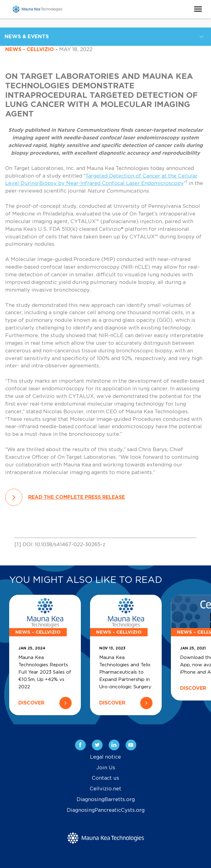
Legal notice (105, 757)
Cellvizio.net (105, 789)
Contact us (105, 778)
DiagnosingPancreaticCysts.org (106, 810)
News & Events (27, 37)
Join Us (106, 768)
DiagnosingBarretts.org (106, 800)
